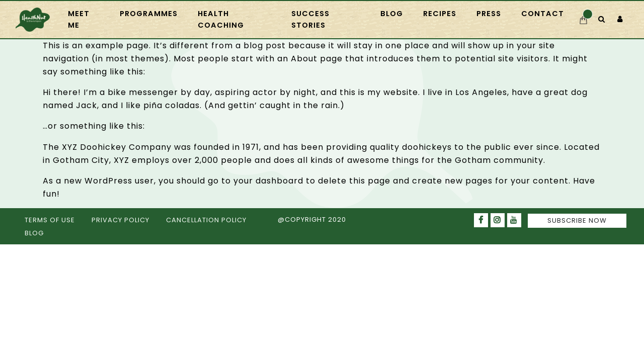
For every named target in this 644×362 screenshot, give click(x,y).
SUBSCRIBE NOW (577, 220)
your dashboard (268, 181)
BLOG (34, 233)
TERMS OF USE (50, 220)
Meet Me (79, 19)
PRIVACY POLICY (120, 220)
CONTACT (543, 14)
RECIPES (440, 14)
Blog (392, 14)
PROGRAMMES (149, 14)
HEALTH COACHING (221, 19)
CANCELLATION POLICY (206, 220)
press (489, 14)
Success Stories (310, 19)
